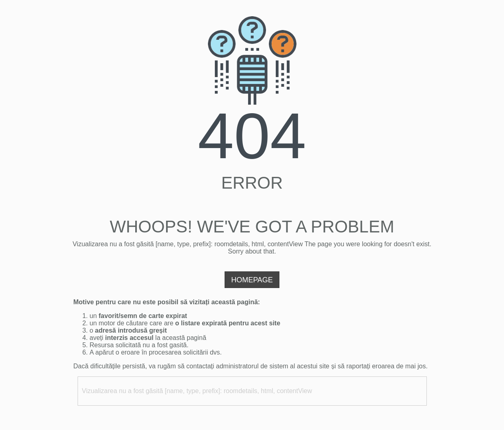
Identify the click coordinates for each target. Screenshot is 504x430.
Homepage (252, 280)
